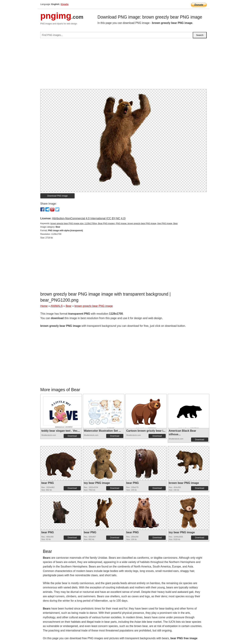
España (65, 4)
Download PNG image (58, 196)
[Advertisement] (123, 65)
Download (72, 436)
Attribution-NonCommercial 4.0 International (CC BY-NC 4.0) (89, 218)
